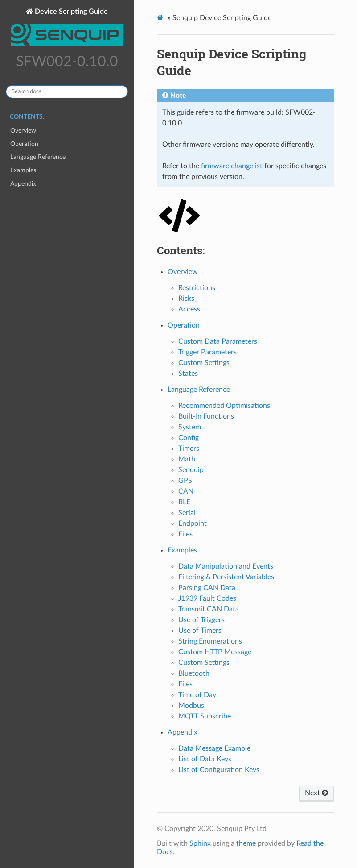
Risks (186, 299)
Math (187, 459)
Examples (23, 170)
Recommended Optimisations (224, 406)
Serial (187, 513)
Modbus (191, 706)
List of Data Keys (205, 759)
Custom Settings (204, 363)
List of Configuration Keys (219, 770)
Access (189, 309)
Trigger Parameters (207, 352)
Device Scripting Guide (67, 28)
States (188, 374)
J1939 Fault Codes (207, 598)
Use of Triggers (201, 620)
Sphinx (200, 843)
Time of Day (197, 695)
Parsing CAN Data (207, 588)
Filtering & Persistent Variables (226, 577)
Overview (23, 131)
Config (189, 438)
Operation (24, 144)
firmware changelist (232, 166)
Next (316, 793)
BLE (184, 502)
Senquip (191, 470)
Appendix (23, 184)
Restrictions (197, 288)
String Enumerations (210, 641)
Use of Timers (200, 631)
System (190, 427)
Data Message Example (214, 748)
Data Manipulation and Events (226, 566)
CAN (186, 491)
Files (185, 534)
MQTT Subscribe (205, 716)
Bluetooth (194, 673)
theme (246, 843)
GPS (185, 481)
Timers (189, 449)
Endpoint (193, 523)
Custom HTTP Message (215, 652)
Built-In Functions (206, 416)
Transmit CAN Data (209, 609)
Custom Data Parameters (218, 341)
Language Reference (38, 157)
